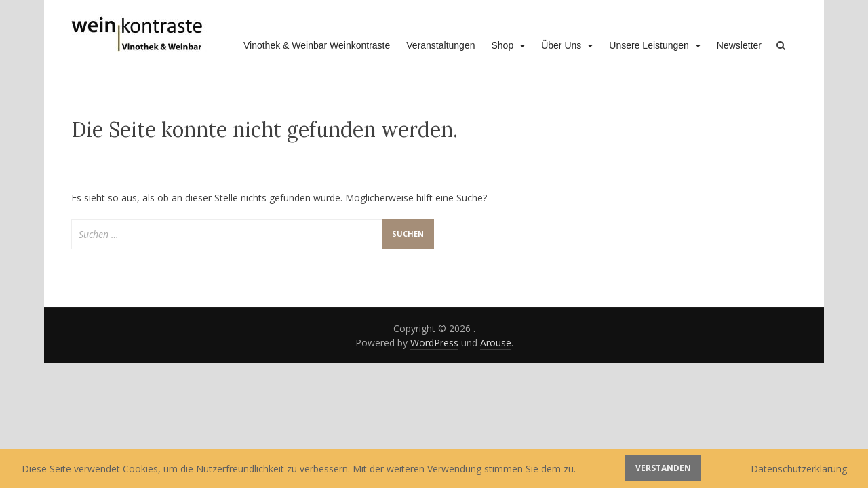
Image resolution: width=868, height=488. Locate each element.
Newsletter (739, 45)
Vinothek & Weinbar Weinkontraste (317, 45)
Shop (502, 45)
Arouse (496, 343)
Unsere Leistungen (649, 45)
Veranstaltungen (440, 45)
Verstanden (663, 468)
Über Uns (561, 45)
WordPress (434, 343)
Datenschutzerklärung (799, 469)
